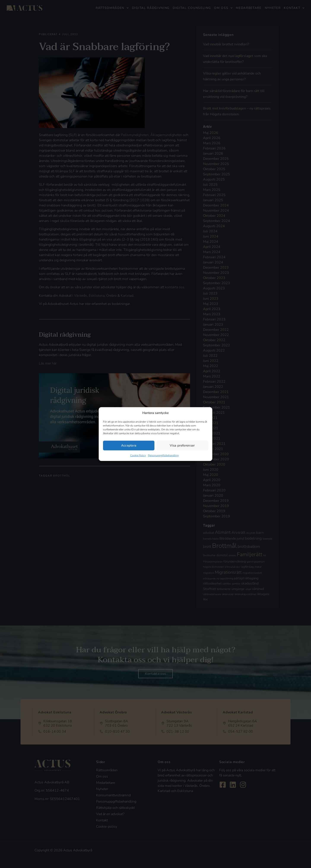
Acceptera (129, 445)
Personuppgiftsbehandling (163, 455)
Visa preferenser (182, 445)
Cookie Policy (138, 455)
